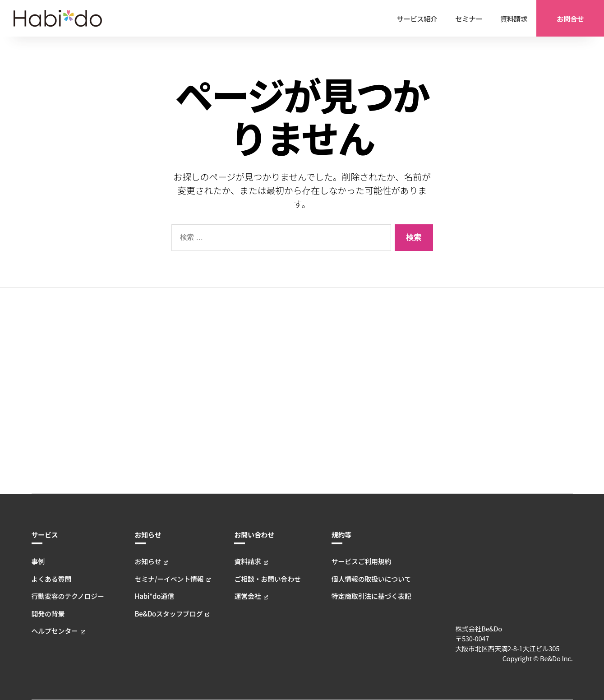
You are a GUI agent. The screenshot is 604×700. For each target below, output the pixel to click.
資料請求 (249, 355)
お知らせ (148, 328)
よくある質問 (51, 372)
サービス (45, 328)
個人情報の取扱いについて (372, 372)
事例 (38, 355)
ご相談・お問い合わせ (268, 372)
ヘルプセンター (54, 424)
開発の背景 (48, 407)
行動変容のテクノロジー (67, 390)
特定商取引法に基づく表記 (372, 390)
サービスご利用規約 (362, 355)
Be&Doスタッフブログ (169, 407)
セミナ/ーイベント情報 (169, 372)
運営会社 (249, 390)
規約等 (343, 328)
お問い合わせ (255, 328)
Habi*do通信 (154, 390)
